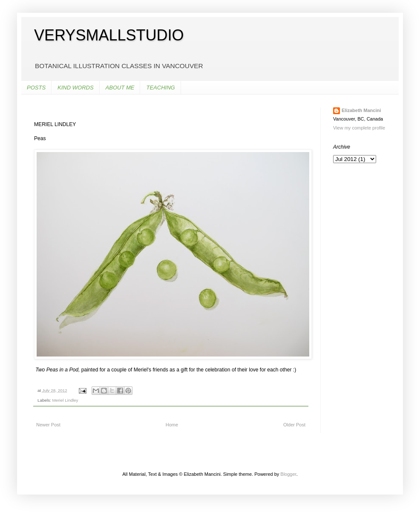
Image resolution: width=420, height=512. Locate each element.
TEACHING (160, 88)
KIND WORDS (76, 88)
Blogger (288, 474)
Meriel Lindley (65, 400)
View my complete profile (359, 128)
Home (172, 425)
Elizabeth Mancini (361, 110)
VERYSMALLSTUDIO (109, 35)
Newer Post (48, 425)
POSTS (36, 88)
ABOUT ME (120, 88)
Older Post (294, 425)
